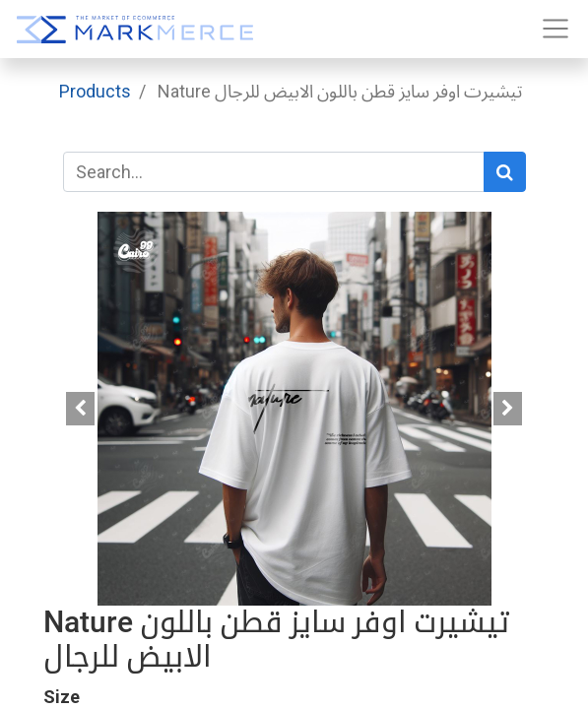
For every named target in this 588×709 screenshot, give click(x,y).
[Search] (505, 172)
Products (95, 91)
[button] (81, 409)
